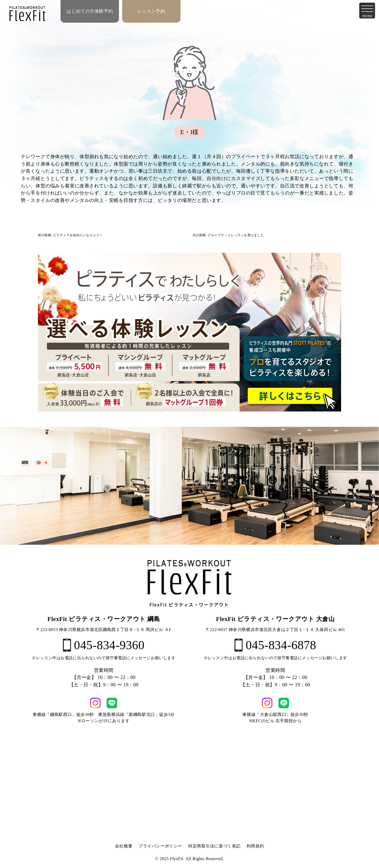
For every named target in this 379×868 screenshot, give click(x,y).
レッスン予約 (151, 11)
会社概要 (124, 846)
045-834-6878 (275, 645)
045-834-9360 (104, 645)
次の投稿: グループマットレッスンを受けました (228, 235)
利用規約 (255, 846)
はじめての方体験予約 (90, 11)
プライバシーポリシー (160, 846)
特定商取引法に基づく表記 (214, 846)
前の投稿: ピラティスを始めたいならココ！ (70, 235)
